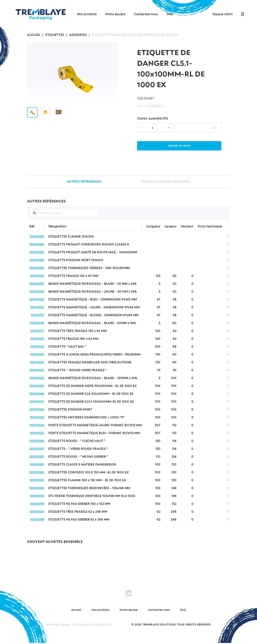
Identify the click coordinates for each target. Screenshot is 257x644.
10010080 (37, 269)
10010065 (37, 253)
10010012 (37, 347)
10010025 (37, 434)
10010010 (37, 308)
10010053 (37, 481)
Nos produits (87, 14)
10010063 (37, 237)
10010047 (37, 402)
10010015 (37, 339)
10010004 (37, 442)
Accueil (76, 611)
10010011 (37, 316)
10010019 (37, 504)
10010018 (37, 520)
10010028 (37, 324)
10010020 (37, 512)
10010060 (37, 473)
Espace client (223, 14)
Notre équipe (115, 14)
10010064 (37, 245)
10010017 (37, 332)
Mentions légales (58, 626)
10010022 (37, 418)
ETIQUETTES (55, 35)
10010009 (37, 300)
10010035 (37, 363)
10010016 (37, 277)
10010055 (37, 465)
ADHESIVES (78, 35)
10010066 (37, 261)
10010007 (37, 371)
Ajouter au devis (179, 146)
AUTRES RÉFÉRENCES (83, 182)
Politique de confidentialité (92, 626)
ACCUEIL (34, 35)
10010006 (37, 489)
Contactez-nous (146, 14)
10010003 (37, 457)
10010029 (37, 379)
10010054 (37, 410)
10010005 (37, 449)
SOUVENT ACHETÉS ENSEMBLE (166, 182)
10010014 (37, 497)
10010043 (37, 292)
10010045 (37, 387)
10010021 (37, 355)
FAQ (170, 14)
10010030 (37, 284)
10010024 (37, 426)
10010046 (37, 394)
